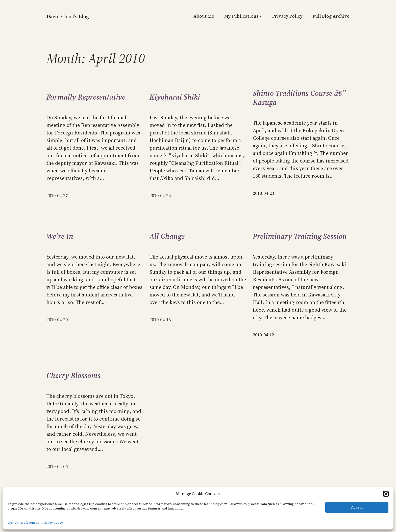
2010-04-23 (263, 193)
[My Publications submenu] (261, 16)
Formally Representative (86, 97)
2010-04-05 (57, 466)
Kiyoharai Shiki (175, 97)
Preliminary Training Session (300, 236)
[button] (386, 494)
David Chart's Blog (68, 16)
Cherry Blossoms (73, 376)
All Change (167, 236)
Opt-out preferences (23, 523)
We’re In (60, 236)
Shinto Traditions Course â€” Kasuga (299, 98)
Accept (357, 507)
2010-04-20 (57, 320)
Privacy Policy (52, 523)
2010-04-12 (263, 335)
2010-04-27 (57, 195)
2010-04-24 (160, 195)
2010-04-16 (160, 320)
